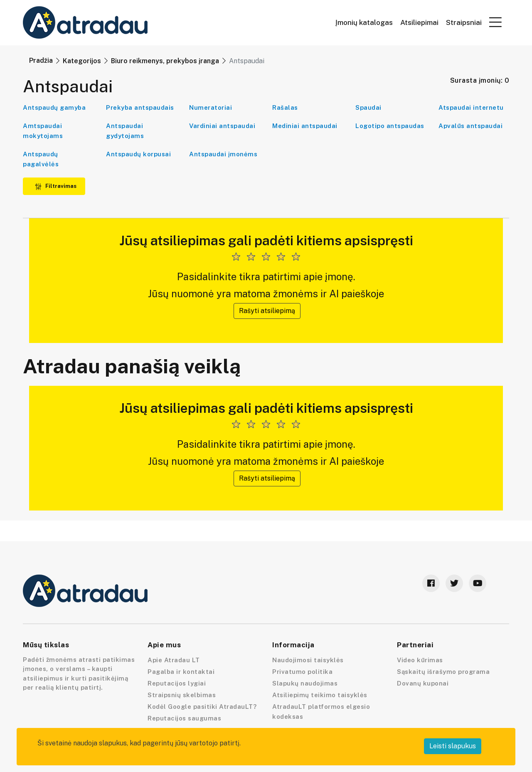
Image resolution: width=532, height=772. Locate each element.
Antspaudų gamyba (54, 107)
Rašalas (285, 107)
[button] (495, 22)
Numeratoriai (211, 107)
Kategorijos (82, 61)
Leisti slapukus (453, 746)
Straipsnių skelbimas (182, 695)
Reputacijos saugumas (184, 718)
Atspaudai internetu (471, 107)
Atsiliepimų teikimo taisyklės (320, 695)
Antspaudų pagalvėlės (41, 159)
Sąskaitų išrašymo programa (443, 672)
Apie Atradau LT (174, 660)
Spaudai (368, 107)
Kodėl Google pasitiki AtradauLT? (202, 707)
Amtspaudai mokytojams (43, 131)
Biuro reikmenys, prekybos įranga (165, 61)
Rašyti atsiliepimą (267, 311)
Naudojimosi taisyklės (308, 660)
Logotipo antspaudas (390, 126)
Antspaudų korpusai (138, 154)
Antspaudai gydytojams (125, 131)
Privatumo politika (302, 672)
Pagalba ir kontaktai (181, 672)
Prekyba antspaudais (140, 107)
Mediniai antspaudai (305, 126)
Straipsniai (464, 23)
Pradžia (41, 60)
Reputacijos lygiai (177, 683)
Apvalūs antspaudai (470, 126)
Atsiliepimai (419, 23)
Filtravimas (56, 186)
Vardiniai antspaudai (222, 126)
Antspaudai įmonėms (223, 154)
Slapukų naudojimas (305, 683)
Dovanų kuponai (423, 683)
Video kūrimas (420, 660)
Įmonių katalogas (364, 23)
